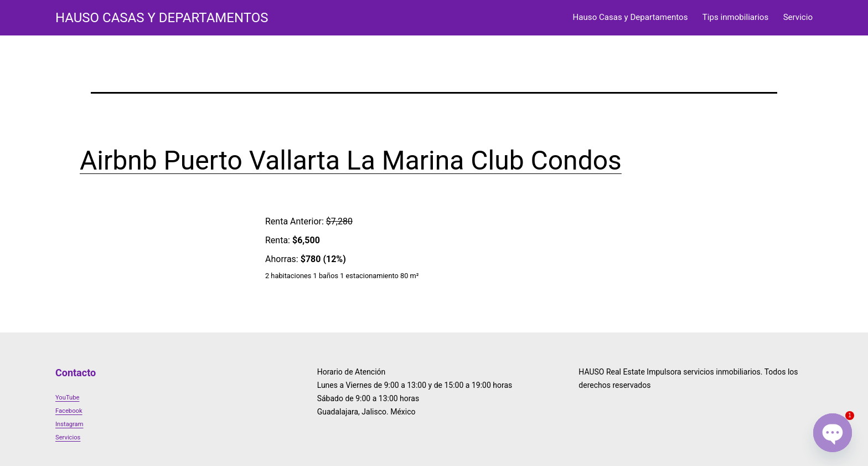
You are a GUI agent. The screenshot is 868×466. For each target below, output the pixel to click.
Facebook (69, 411)
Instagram (69, 424)
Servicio (798, 17)
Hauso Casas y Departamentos (631, 17)
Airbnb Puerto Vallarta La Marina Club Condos (351, 160)
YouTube (67, 398)
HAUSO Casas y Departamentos (162, 18)
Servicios (68, 437)
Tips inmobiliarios (735, 17)
